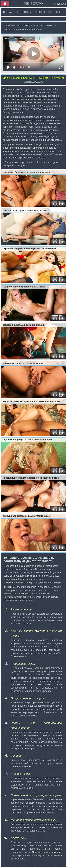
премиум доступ (33, 81)
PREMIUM (60, 4)
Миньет (49, 25)
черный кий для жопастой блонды (23, 30)
